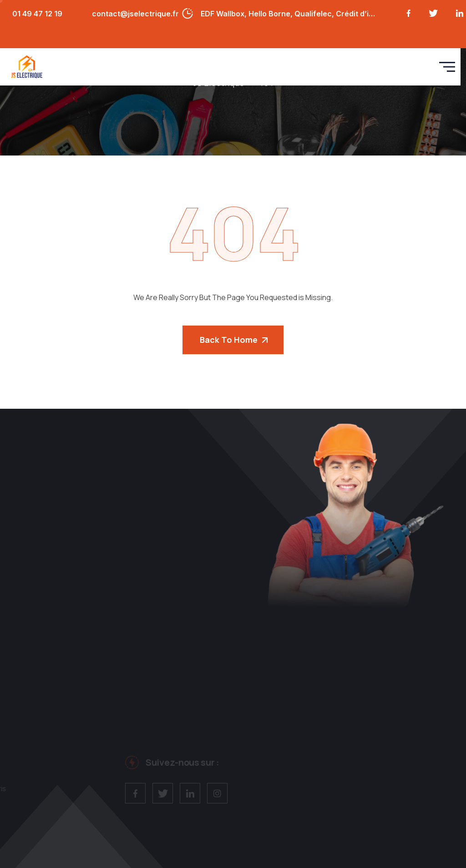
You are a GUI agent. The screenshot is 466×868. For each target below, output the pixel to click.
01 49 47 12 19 (37, 14)
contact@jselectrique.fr (135, 14)
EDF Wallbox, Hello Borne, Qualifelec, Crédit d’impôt (289, 14)
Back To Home (234, 340)
